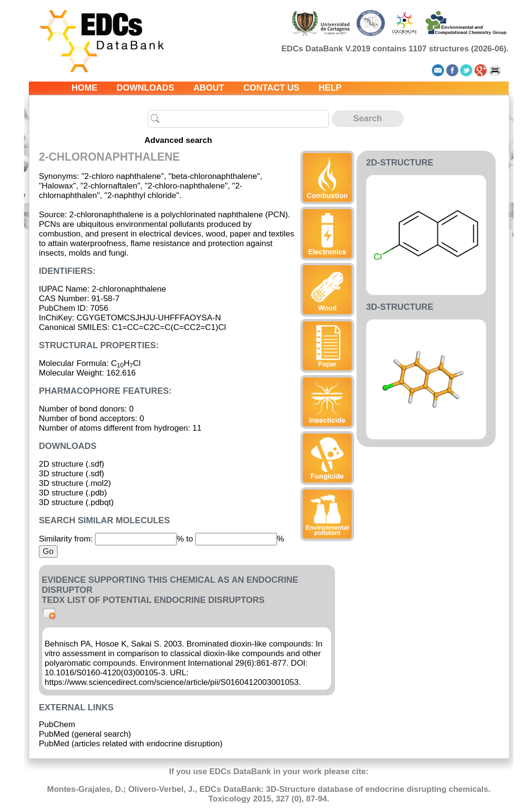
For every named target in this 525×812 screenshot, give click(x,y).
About (209, 88)
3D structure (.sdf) (72, 474)
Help (330, 88)
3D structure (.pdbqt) (76, 502)
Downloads (145, 88)
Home (84, 88)
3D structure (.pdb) (73, 493)
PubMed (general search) (85, 734)
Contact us (271, 88)
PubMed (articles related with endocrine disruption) (131, 744)
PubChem (57, 724)
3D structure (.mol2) (75, 483)
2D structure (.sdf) (72, 464)
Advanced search (178, 140)
